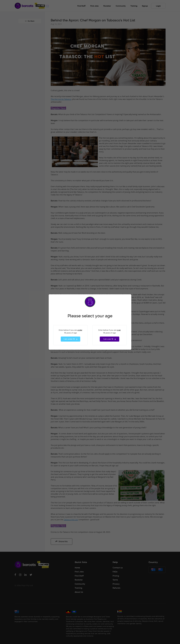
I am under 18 (70, 339)
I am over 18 (110, 339)
